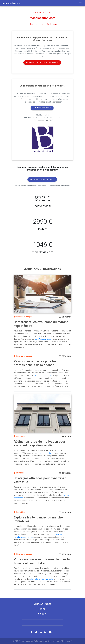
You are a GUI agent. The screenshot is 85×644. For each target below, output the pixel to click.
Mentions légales (42, 604)
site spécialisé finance (44, 375)
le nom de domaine (42, 12)
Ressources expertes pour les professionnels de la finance (35, 363)
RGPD (43, 609)
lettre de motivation (47, 453)
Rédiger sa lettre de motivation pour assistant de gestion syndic (40, 443)
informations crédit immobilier (42, 579)
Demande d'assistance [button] (42, 108)
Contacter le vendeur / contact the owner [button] (42, 62)
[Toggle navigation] (80, 3)
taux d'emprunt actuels (43, 339)
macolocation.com (43, 18)
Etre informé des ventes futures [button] (42, 179)
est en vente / (43, 24)
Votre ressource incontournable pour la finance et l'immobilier (42, 561)
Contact (43, 614)
